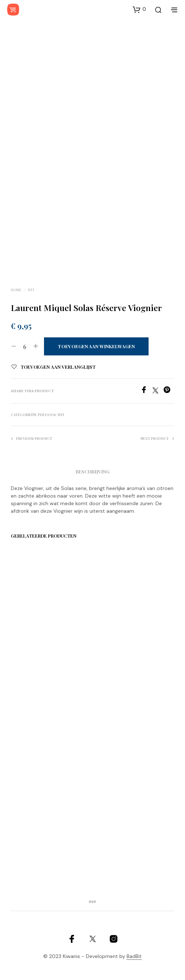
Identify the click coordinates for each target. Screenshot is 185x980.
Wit (31, 290)
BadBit (134, 957)
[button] (139, 9)
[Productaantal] (25, 346)
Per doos (47, 415)
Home (16, 290)
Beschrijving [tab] (93, 471)
